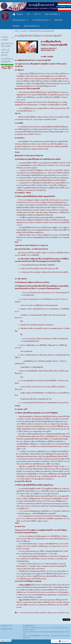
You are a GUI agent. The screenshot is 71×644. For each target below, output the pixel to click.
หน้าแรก (17, 31)
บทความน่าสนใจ (23, 31)
